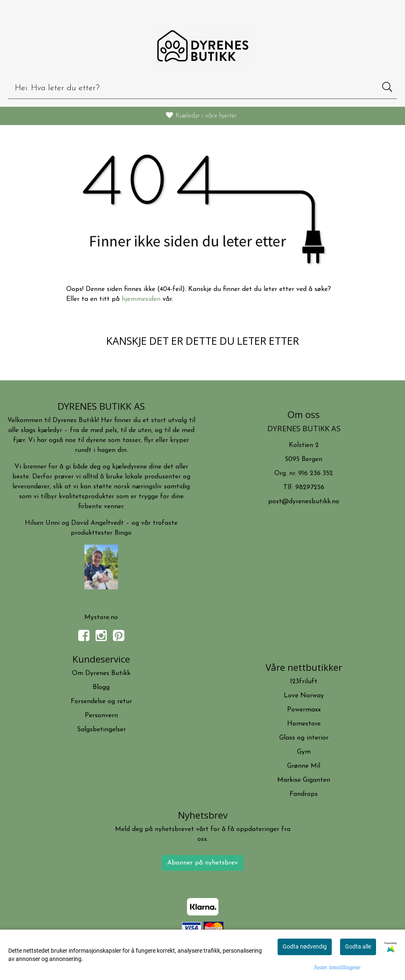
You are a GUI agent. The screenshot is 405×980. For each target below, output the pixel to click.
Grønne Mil (304, 766)
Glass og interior (304, 738)
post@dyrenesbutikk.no (304, 502)
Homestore (304, 724)
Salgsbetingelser (101, 730)
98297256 (310, 488)
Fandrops (304, 794)
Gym (304, 752)
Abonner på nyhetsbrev (202, 863)
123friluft (304, 682)
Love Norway (304, 696)
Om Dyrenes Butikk (101, 673)
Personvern (101, 716)
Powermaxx (304, 710)
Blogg (101, 687)
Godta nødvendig (305, 946)
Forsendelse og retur (101, 701)
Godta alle (358, 946)
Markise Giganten (304, 780)
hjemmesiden (141, 299)
